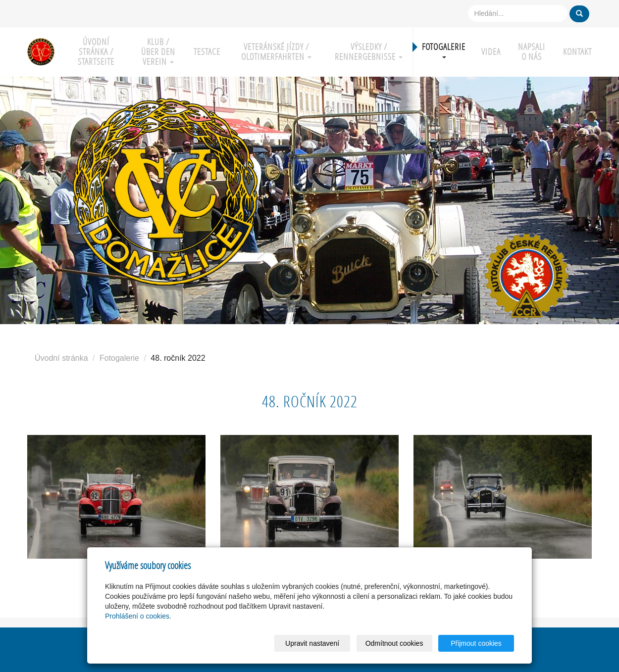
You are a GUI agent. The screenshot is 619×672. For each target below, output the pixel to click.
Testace (207, 52)
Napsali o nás (532, 52)
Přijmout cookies (476, 643)
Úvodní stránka (61, 358)
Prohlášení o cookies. (138, 616)
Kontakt (577, 52)
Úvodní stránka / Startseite (96, 52)
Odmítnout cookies (394, 643)
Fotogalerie (444, 50)
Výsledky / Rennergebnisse (369, 52)
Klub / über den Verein (158, 52)
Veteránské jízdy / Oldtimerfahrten (276, 52)
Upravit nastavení (312, 643)
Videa (491, 52)
